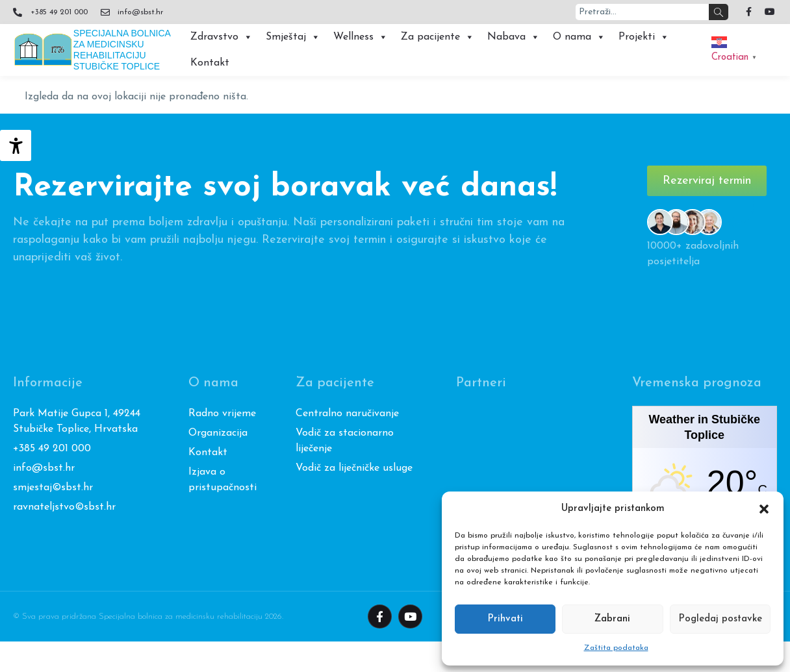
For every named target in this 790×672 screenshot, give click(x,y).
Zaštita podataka (616, 648)
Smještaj (293, 37)
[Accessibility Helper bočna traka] (16, 145)
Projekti (644, 37)
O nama (579, 37)
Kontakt (210, 63)
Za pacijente (438, 37)
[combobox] (642, 12)
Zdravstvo (222, 37)
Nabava (514, 37)
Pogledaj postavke (720, 619)
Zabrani (612, 619)
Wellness (361, 37)
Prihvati (505, 619)
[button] (764, 509)
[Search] (719, 12)
